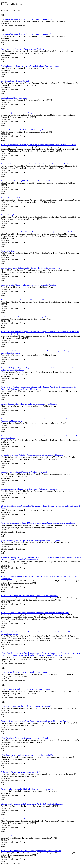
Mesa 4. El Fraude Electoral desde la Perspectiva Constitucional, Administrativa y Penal (34, 164)
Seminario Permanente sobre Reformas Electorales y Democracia (26, 130)
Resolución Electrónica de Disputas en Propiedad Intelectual (24, 472)
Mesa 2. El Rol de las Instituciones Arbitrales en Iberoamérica (24, 672)
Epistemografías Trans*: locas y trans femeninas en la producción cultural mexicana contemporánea (39, 317)
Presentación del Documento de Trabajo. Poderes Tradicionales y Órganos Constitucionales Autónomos (40, 232)
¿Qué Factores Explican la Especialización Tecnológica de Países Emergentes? (31, 540)
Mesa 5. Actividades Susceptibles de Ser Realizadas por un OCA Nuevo (28, 181)
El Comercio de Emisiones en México (15, 819)
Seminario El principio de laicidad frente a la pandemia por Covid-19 (27, 19)
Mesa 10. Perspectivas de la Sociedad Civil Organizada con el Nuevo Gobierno (31, 851)
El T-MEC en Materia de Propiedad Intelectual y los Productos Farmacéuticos (31, 268)
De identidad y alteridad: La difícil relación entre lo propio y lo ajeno (27, 789)
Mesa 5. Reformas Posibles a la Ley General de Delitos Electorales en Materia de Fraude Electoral (38, 145)
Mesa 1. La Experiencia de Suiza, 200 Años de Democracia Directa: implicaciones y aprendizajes (38, 523)
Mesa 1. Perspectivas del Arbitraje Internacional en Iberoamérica (26, 689)
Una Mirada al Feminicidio (11, 836)
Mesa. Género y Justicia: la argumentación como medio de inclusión (27, 755)
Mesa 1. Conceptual (9, 215)
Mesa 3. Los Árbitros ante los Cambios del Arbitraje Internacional (26, 706)
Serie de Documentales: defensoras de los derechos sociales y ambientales (29, 404)
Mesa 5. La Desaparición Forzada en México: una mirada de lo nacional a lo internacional (35, 613)
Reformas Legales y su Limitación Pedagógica (19, 113)
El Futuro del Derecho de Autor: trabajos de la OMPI (21, 772)
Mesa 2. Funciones (8, 251)
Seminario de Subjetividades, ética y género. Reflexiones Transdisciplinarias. (30, 66)
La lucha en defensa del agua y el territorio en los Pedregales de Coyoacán (29, 489)
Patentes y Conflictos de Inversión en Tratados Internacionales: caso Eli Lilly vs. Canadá (35, 721)
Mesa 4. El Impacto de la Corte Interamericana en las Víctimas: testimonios (30, 596)
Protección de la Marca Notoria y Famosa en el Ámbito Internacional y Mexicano (32, 455)
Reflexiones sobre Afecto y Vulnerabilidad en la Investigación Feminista (28, 285)
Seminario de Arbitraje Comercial (14, 98)
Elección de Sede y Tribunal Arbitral (15, 81)
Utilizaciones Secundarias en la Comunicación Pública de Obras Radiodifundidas (32, 804)
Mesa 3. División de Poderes (12, 198)
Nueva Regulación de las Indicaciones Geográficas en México (25, 300)
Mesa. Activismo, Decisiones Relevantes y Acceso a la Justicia (25, 738)
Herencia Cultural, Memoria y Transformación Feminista (23, 49)
